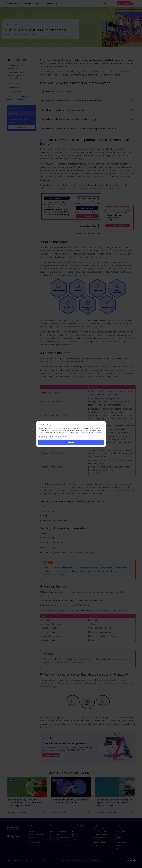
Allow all (71, 442)
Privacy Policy (43, 437)
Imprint (51, 437)
